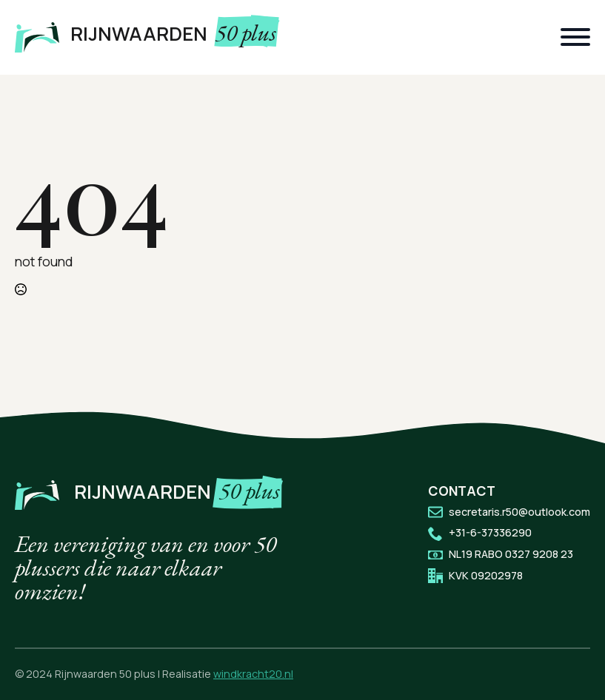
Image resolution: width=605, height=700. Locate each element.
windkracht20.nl (253, 674)
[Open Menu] (575, 37)
